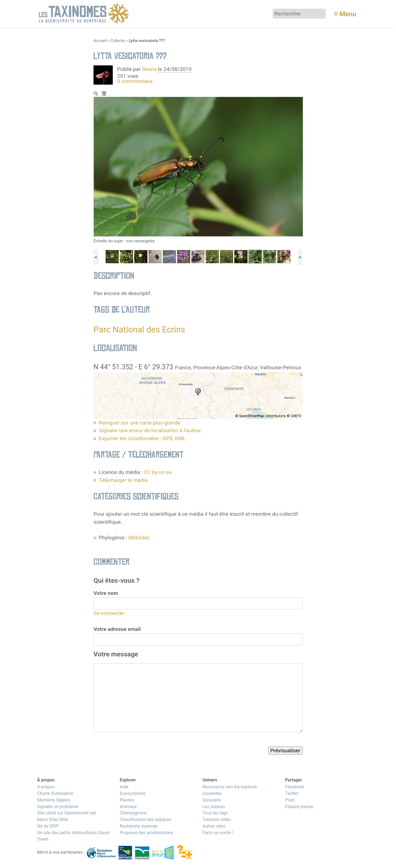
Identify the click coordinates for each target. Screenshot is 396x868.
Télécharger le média (105, 94)
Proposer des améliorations (146, 833)
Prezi (290, 800)
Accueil (100, 41)
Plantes (127, 800)
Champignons (133, 813)
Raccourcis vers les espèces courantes (230, 790)
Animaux (128, 807)
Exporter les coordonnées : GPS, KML (142, 438)
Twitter (292, 793)
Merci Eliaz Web (53, 820)
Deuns (149, 69)
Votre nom (106, 593)
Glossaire (211, 800)
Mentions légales (54, 800)
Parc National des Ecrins (139, 330)
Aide (124, 787)
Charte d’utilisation (55, 793)
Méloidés (139, 538)
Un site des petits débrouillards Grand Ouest (73, 836)
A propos (46, 787)
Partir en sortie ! (218, 833)
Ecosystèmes (133, 793)
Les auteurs (214, 807)
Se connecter (109, 613)
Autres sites (214, 826)
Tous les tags (215, 813)
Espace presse (299, 807)
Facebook (294, 787)
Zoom (96, 94)
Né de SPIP (48, 826)
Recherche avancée (138, 826)
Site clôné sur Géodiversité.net (67, 813)
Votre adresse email (117, 629)
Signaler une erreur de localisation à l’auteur (150, 430)
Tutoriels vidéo (217, 820)
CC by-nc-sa (158, 472)
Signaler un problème (58, 807)
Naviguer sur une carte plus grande (140, 423)
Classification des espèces (145, 820)
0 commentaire (135, 81)
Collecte (118, 41)
